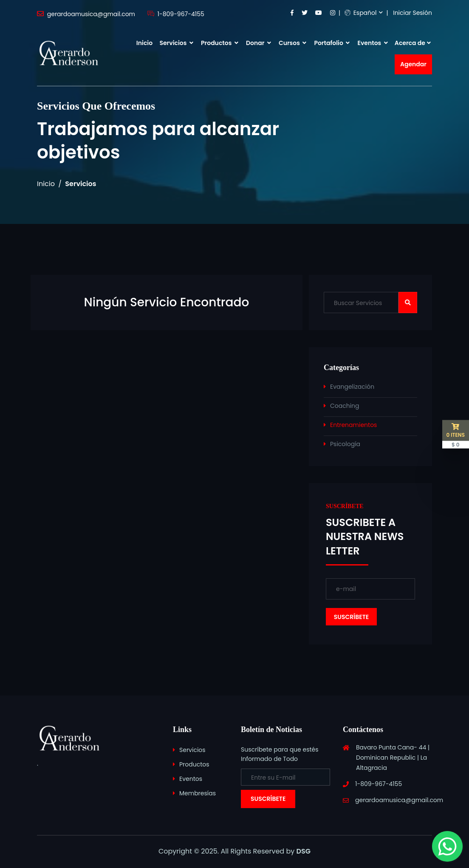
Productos (220, 43)
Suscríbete (268, 799)
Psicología (345, 444)
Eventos (373, 43)
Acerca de (410, 43)
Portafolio (332, 43)
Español (361, 13)
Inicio (144, 43)
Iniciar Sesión (412, 13)
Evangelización (352, 387)
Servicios (176, 43)
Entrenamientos (353, 425)
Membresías (198, 793)
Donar (259, 43)
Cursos (292, 43)
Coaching (345, 406)
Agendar (413, 64)
